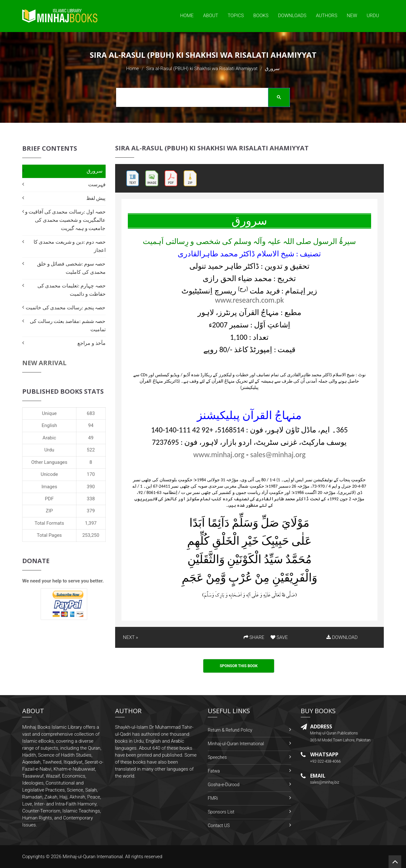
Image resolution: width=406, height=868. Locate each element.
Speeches (217, 757)
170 (91, 474)
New (352, 16)
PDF (49, 499)
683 (91, 413)
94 (91, 425)
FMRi (213, 798)
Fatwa (214, 771)
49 (91, 438)
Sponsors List (221, 812)
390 (91, 487)
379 (91, 511)
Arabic (49, 438)
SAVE (279, 637)
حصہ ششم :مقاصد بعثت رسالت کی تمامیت (68, 325)
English (49, 425)
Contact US (219, 825)
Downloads (292, 16)
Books (261, 16)
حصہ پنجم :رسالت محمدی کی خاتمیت (65, 308)
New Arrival (44, 363)
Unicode (49, 474)
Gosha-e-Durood (224, 785)
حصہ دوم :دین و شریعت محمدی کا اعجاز (70, 246)
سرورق (95, 171)
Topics (236, 16)
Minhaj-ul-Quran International (236, 744)
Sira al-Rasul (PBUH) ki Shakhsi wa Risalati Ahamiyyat (202, 69)
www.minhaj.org (219, 454)
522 (91, 450)
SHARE (254, 637)
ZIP (49, 511)
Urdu (373, 16)
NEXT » (131, 637)
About (211, 16)
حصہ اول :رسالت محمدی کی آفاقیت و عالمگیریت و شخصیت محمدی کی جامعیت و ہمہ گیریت (65, 220)
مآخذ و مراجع (91, 343)
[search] (201, 98)
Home (187, 16)
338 (91, 499)
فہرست (97, 184)
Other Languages (49, 462)
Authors (327, 16)
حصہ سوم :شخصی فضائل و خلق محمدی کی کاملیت (71, 268)
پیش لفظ (96, 198)
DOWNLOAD (342, 637)
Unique (49, 413)
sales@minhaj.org (278, 454)
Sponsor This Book (239, 666)
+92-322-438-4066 (326, 761)
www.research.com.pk (249, 300)
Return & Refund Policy (230, 730)
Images (49, 487)
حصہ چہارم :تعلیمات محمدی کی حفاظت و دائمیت (72, 290)
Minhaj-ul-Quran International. (93, 857)
